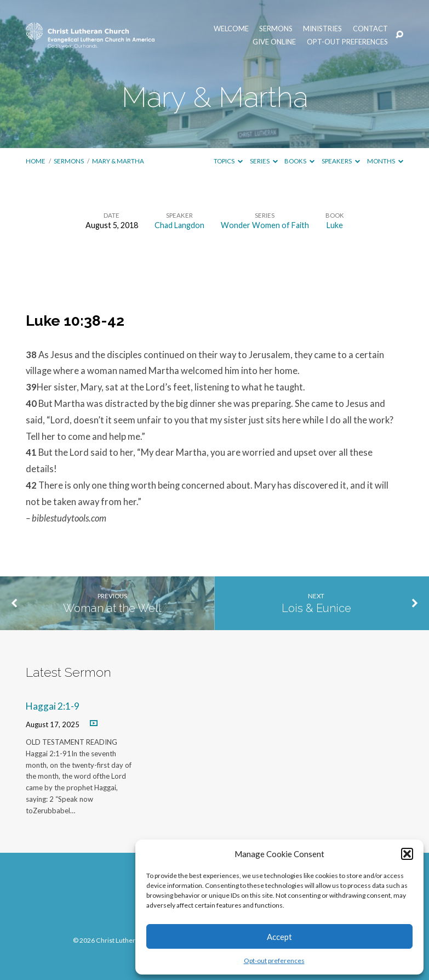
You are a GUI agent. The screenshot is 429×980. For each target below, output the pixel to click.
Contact (370, 29)
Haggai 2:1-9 (53, 706)
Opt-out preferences (274, 961)
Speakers (341, 161)
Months (385, 161)
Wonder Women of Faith (265, 225)
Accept (279, 937)
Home (36, 161)
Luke (335, 225)
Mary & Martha (118, 161)
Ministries (322, 29)
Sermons (276, 29)
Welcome (231, 29)
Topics (228, 161)
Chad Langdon (179, 225)
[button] (407, 854)
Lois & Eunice (316, 608)
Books (299, 161)
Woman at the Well (112, 608)
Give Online (274, 42)
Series (264, 161)
